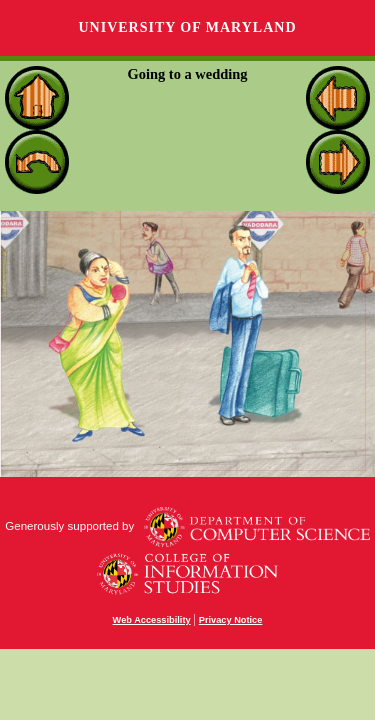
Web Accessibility (152, 620)
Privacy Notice (231, 620)
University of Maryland (187, 27)
